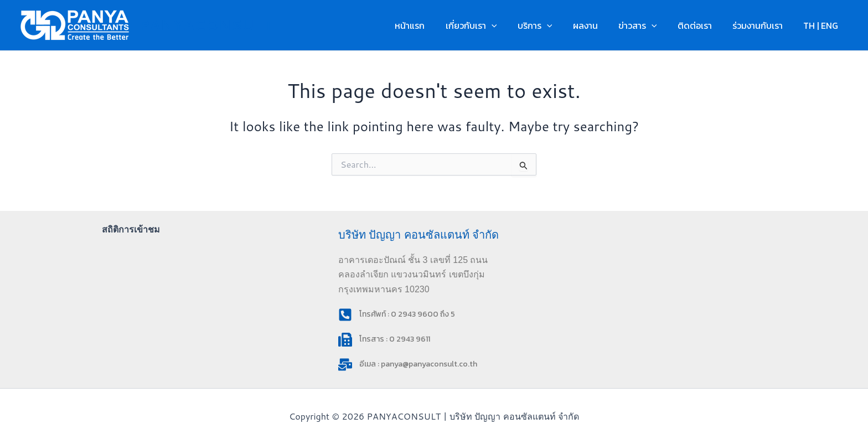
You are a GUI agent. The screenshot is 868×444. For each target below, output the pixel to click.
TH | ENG (822, 25)
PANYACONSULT (206, 25)
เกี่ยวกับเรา (490, 25)
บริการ (551, 25)
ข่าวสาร (648, 25)
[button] (510, 25)
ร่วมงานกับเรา (762, 25)
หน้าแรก (432, 25)
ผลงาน (598, 25)
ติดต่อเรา (702, 25)
